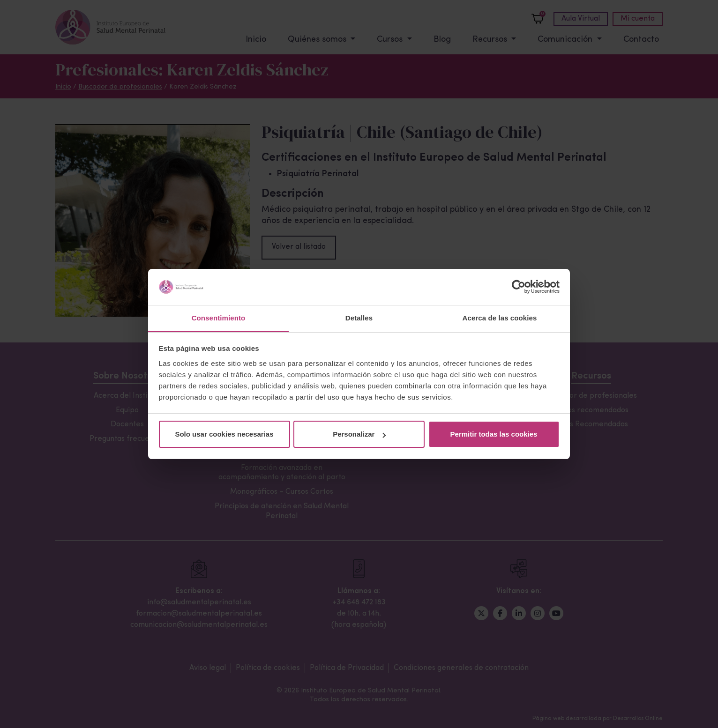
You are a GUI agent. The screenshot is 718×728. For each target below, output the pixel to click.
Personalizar (359, 434)
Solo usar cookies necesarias (224, 434)
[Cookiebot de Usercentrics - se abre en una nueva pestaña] (519, 287)
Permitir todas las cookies (494, 434)
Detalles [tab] (359, 318)
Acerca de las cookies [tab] (500, 318)
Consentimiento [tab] (219, 318)
